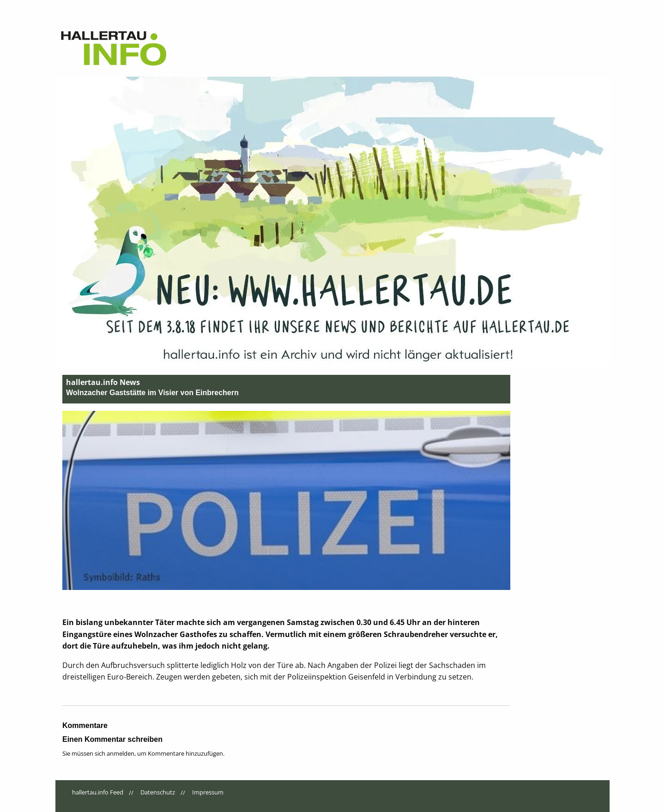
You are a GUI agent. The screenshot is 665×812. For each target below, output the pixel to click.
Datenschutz (158, 792)
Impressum (208, 792)
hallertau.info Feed (98, 792)
